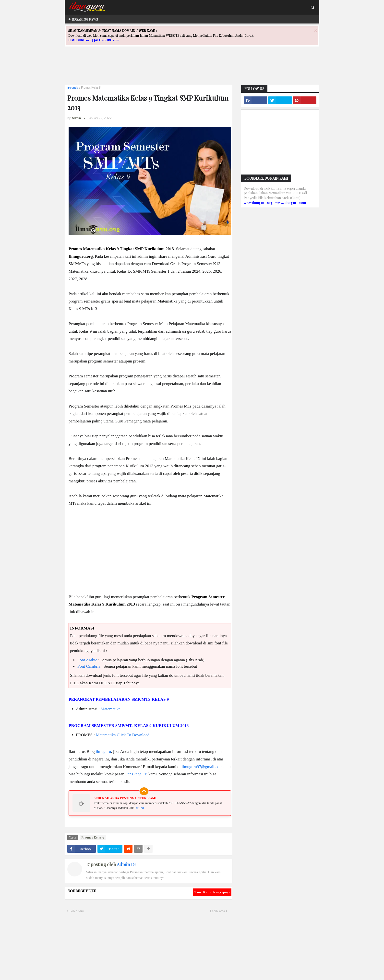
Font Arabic (87, 660)
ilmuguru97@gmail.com (202, 767)
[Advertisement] (192, 70)
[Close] (316, 30)
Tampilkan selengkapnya (212, 892)
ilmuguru (103, 752)
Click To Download (133, 735)
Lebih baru (77, 911)
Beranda (73, 87)
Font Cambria (89, 666)
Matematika (111, 709)
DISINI (139, 808)
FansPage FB (136, 774)
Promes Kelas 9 (91, 87)
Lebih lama (217, 911)
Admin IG (126, 864)
